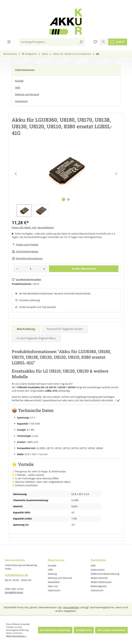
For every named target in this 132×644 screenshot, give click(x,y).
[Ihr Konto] (103, 42)
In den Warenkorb (84, 269)
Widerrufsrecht (99, 578)
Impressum (21, 101)
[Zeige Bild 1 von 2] (64, 199)
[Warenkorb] (118, 42)
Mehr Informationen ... (17, 636)
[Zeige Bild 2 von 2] (68, 199)
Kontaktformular (14, 592)
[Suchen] (81, 42)
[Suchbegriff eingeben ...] (48, 42)
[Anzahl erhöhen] (44, 269)
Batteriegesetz (99, 586)
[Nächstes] (116, 174)
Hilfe (18, 88)
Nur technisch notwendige (55, 630)
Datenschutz (98, 570)
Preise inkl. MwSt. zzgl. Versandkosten (33, 227)
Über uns (53, 586)
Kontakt (19, 81)
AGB (93, 566)
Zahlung (52, 574)
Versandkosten (71, 607)
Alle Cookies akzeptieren (111, 630)
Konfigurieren (84, 630)
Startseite (10, 54)
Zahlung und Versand (27, 94)
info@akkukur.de (16, 575)
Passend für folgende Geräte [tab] (65, 329)
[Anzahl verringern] (17, 269)
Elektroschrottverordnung (105, 574)
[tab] (26, 329)
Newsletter (54, 582)
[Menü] (9, 42)
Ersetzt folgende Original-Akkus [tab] (36, 338)
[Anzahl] (31, 269)
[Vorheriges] (16, 174)
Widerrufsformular (101, 582)
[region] (66, 181)
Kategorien (29, 54)
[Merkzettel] (95, 42)
